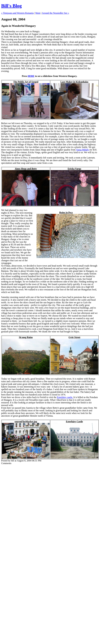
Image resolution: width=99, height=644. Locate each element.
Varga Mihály (83, 150)
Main (38, 13)
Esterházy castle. (65, 397)
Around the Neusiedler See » (55, 13)
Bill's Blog (11, 6)
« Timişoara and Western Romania (17, 13)
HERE (31, 76)
